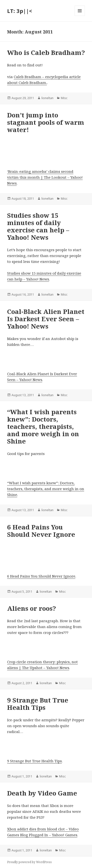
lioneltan (47, 98)
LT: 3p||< (20, 11)
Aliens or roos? (32, 608)
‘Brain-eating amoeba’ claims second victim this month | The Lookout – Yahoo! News (45, 177)
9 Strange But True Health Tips (38, 704)
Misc (64, 98)
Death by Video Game (42, 793)
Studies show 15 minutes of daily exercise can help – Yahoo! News (38, 226)
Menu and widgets (80, 16)
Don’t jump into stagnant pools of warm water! (46, 122)
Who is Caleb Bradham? (46, 52)
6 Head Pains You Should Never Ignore (41, 531)
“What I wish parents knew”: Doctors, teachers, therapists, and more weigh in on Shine (43, 426)
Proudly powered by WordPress (29, 862)
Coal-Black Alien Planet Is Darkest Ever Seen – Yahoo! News (46, 319)
